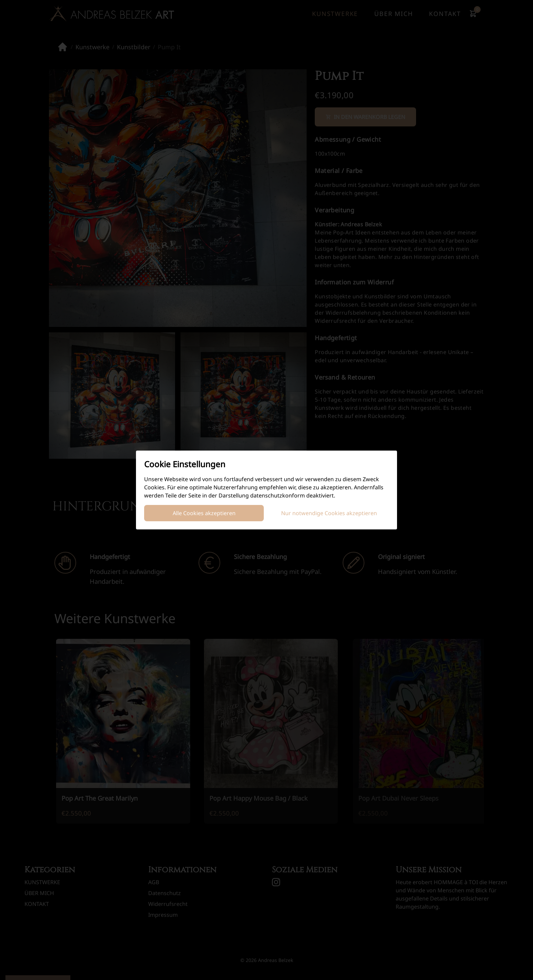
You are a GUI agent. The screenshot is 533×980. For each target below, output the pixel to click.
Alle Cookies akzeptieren (204, 513)
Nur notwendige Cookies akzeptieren (329, 513)
